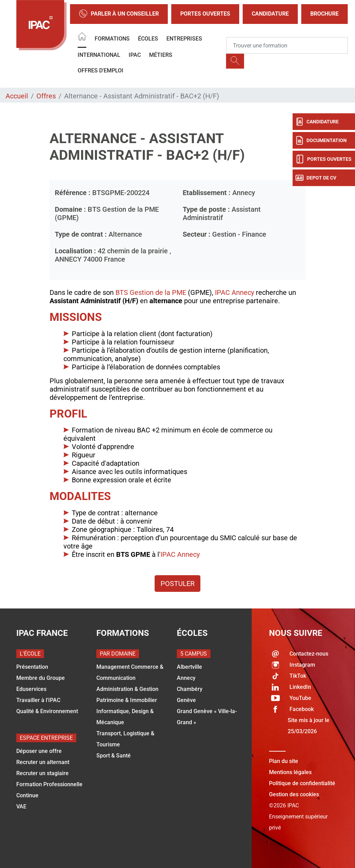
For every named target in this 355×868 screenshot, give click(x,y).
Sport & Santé (114, 756)
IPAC (135, 55)
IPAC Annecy (235, 292)
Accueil (17, 96)
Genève (186, 700)
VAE (21, 806)
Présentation (32, 667)
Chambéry (190, 689)
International (99, 55)
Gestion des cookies (294, 794)
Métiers (161, 55)
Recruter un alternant (43, 762)
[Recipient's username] (287, 45)
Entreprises (184, 39)
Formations (112, 39)
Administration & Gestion (127, 689)
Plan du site (284, 761)
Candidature (270, 14)
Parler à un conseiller (119, 14)
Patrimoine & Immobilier (127, 700)
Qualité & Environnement (47, 711)
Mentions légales (290, 772)
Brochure (324, 14)
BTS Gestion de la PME (151, 292)
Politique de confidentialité (302, 783)
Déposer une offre (39, 751)
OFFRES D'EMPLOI (101, 71)
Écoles (148, 39)
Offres (46, 96)
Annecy (186, 678)
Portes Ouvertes (205, 14)
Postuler (177, 584)
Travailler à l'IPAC (38, 700)
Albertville (189, 667)
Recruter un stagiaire (42, 773)
